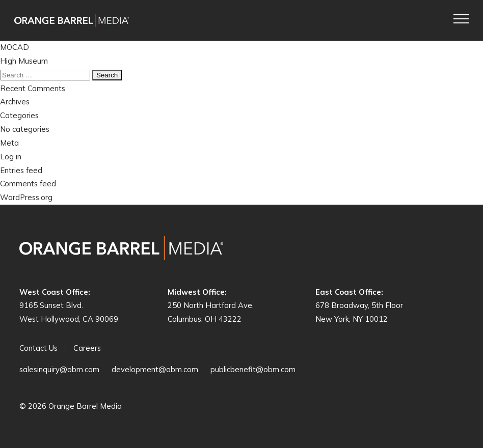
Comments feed (28, 184)
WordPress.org (26, 197)
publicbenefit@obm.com (253, 369)
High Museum (24, 61)
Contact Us (38, 348)
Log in (11, 157)
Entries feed (21, 170)
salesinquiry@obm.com (59, 369)
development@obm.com (155, 369)
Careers (87, 348)
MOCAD (15, 47)
